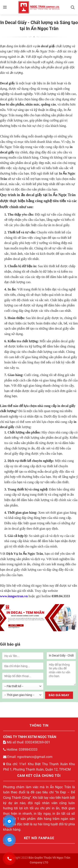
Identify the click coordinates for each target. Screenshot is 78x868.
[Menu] (5, 7)
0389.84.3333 (61, 596)
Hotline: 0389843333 (20, 750)
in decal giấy (46, 46)
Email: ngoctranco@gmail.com (28, 757)
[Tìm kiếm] (73, 7)
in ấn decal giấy (30, 195)
